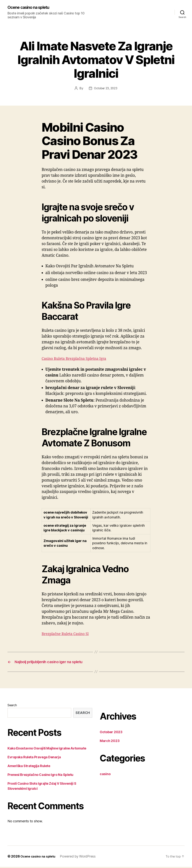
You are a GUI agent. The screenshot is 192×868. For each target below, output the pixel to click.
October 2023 (111, 733)
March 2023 (110, 742)
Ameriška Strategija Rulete (29, 767)
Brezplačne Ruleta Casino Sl (67, 634)
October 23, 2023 (106, 89)
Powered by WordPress (81, 857)
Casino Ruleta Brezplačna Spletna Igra (77, 359)
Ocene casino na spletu (31, 7)
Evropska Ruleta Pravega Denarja (34, 758)
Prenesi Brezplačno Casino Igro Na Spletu (40, 776)
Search (12, 706)
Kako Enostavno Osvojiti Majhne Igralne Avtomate (47, 749)
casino (105, 775)
